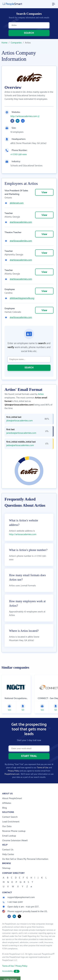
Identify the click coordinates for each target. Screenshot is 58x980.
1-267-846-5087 (13, 902)
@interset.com (17, 203)
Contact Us (8, 850)
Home (4, 43)
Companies (16, 43)
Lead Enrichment (11, 822)
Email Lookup (9, 836)
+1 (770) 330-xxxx (19, 155)
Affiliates (7, 803)
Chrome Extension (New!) (15, 841)
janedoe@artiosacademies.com (21, 433)
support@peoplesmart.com (18, 897)
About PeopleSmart (12, 798)
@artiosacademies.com (21, 222)
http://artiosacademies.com (24, 116)
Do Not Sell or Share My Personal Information (25, 859)
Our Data (7, 826)
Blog (5, 808)
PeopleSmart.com (12, 774)
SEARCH (29, 33)
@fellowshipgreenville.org (22, 298)
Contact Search (10, 817)
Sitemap (6, 868)
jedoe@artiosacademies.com (20, 445)
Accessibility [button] (11, 971)
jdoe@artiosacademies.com (19, 421)
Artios (41, 394)
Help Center (8, 854)
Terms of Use (43, 768)
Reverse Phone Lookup (14, 831)
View (44, 192)
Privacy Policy (14, 771)
